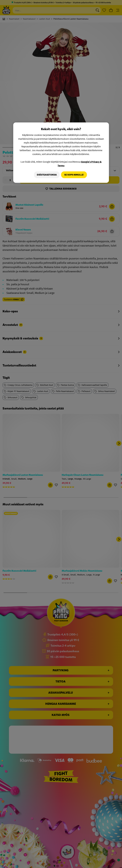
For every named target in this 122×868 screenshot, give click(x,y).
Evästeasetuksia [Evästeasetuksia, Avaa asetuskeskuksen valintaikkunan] (46, 175)
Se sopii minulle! (74, 175)
